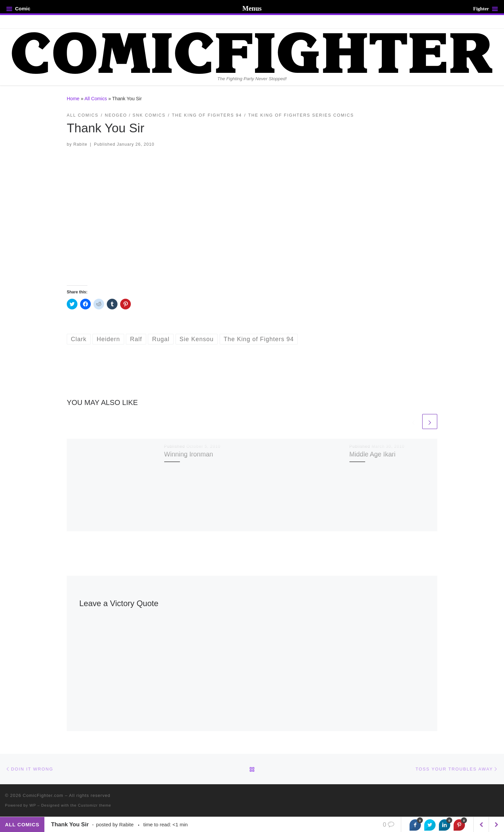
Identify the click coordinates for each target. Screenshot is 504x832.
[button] (252, 217)
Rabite (80, 144)
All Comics (96, 99)
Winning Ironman (189, 454)
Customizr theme (95, 805)
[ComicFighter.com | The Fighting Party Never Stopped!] (252, 52)
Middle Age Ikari (372, 454)
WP (33, 805)
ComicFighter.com (43, 795)
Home (73, 99)
